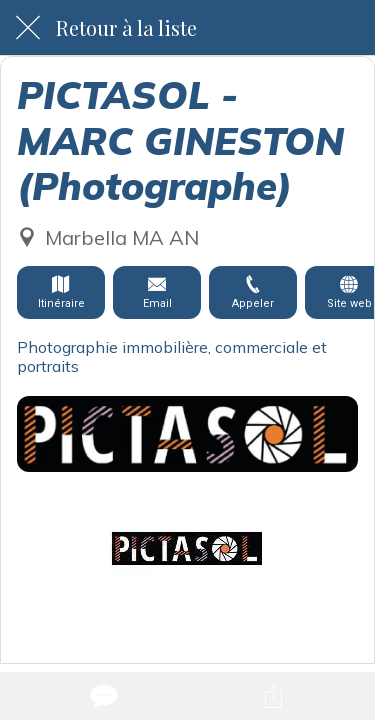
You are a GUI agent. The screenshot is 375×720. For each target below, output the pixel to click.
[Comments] (102, 696)
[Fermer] (28, 28)
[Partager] (273, 696)
